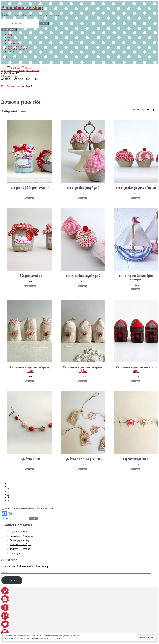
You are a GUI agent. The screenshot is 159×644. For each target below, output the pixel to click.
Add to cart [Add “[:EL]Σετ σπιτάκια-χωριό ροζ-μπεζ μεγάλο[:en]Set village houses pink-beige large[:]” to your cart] (83, 381)
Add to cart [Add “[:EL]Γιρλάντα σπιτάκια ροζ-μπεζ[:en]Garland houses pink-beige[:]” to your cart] (83, 469)
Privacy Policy (48, 508)
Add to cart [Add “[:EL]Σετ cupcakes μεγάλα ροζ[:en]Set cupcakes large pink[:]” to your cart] (83, 286)
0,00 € (10, 57)
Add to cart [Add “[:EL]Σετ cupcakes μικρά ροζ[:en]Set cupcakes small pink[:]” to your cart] (83, 198)
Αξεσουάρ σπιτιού (19, 532)
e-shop (11, 38)
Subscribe (12, 580)
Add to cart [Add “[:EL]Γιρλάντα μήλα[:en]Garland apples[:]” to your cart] (30, 469)
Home (4, 86)
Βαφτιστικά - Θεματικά (21, 536)
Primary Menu (9, 29)
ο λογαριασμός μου (17, 49)
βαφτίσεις (12, 40)
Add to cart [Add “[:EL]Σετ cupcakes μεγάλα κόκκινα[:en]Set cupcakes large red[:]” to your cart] (136, 198)
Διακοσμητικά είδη (16, 86)
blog (10, 35)
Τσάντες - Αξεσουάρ (20, 549)
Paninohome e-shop (22, 7)
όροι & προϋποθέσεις (18, 46)
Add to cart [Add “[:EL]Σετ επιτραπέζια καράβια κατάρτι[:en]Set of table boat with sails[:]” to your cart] (136, 290)
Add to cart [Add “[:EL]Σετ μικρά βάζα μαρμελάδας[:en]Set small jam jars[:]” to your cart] (30, 198)
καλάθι (11, 52)
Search (44, 23)
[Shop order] (140, 110)
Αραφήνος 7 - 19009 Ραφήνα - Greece (20, 70)
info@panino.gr (9, 76)
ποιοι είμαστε (14, 43)
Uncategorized (17, 553)
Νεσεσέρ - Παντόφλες (21, 544)
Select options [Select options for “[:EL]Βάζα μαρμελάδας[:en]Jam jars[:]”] (30, 286)
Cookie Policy (56, 639)
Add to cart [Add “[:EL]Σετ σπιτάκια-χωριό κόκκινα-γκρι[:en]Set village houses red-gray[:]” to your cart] (136, 381)
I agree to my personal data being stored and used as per (27, 508)
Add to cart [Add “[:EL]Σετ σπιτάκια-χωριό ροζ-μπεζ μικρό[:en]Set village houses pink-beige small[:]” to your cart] (30, 381)
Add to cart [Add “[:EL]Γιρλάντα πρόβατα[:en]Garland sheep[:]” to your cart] (136, 469)
